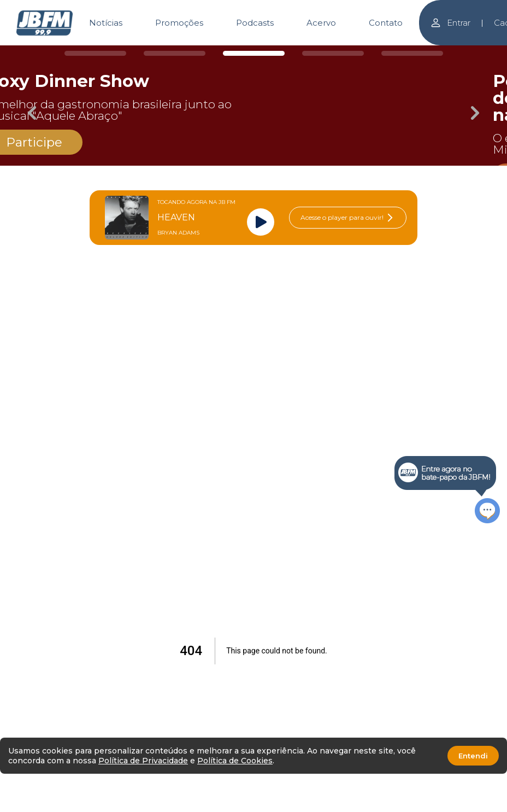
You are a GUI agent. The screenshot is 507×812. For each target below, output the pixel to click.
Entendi (473, 756)
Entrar (450, 23)
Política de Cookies (235, 761)
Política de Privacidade (143, 761)
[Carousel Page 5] (412, 53)
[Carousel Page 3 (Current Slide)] (254, 53)
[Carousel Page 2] (175, 53)
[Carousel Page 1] (95, 53)
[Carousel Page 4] (333, 53)
